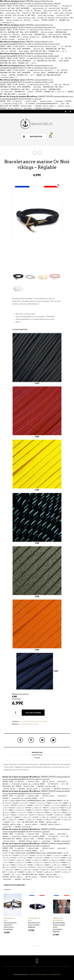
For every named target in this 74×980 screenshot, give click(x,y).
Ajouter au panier (33, 713)
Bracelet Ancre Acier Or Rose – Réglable (34, 925)
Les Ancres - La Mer (41, 721)
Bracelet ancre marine (32, 724)
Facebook (37, 974)
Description (37, 752)
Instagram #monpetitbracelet (51, 974)
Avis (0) (37, 758)
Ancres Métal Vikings (27, 721)
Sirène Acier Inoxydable (58, 919)
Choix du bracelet (20, 329)
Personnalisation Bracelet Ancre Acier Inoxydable (10, 926)
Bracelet (22, 724)
